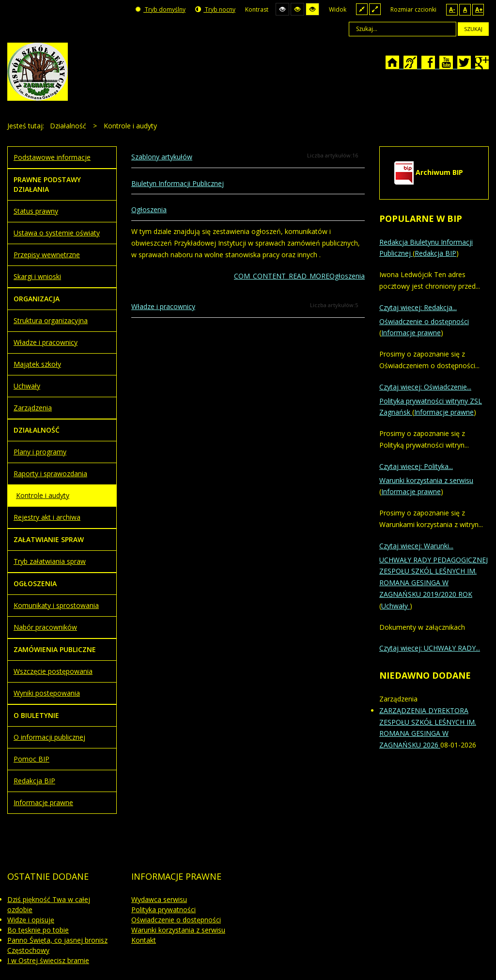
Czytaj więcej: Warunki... (416, 546)
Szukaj (473, 29)
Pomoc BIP (31, 759)
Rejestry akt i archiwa (47, 517)
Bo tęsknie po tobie (38, 930)
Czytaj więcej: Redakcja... (418, 307)
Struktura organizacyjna (51, 320)
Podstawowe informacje (52, 157)
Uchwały (27, 386)
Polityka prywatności (163, 910)
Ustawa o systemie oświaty (57, 233)
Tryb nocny (215, 9)
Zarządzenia (33, 408)
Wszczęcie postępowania (53, 671)
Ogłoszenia (149, 210)
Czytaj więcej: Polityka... (416, 466)
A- (452, 9)
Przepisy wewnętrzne (47, 255)
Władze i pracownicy (163, 306)
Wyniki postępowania (47, 693)
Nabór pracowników (45, 627)
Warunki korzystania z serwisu (426, 480)
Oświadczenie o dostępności (424, 321)
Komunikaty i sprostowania (56, 605)
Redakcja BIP (34, 781)
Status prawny (36, 211)
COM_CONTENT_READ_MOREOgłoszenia (299, 276)
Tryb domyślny (160, 9)
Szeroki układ (375, 9)
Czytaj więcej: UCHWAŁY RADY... (430, 648)
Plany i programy (40, 452)
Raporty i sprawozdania (50, 474)
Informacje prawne (43, 802)
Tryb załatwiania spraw (50, 561)
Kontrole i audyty (43, 495)
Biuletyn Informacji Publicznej (178, 183)
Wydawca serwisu (159, 899)
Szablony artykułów (162, 157)
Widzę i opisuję (31, 920)
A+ (479, 9)
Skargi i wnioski (37, 276)
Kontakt (144, 940)
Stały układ (362, 9)
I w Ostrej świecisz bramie (48, 960)
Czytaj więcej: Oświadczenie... (425, 387)
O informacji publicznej (49, 737)
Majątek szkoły (37, 364)
